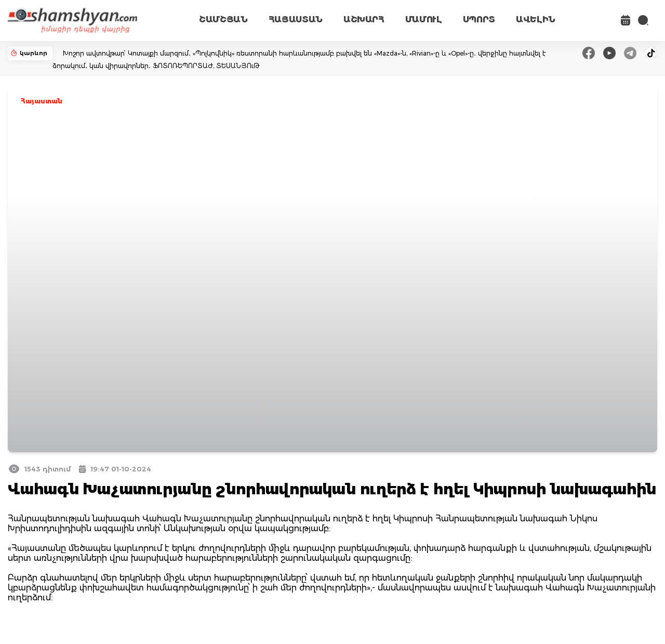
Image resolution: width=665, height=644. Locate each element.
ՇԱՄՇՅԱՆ (223, 19)
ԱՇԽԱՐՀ (364, 19)
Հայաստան (42, 101)
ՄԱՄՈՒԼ (424, 19)
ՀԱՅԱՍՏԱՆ (296, 19)
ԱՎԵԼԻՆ (536, 19)
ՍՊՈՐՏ (479, 19)
